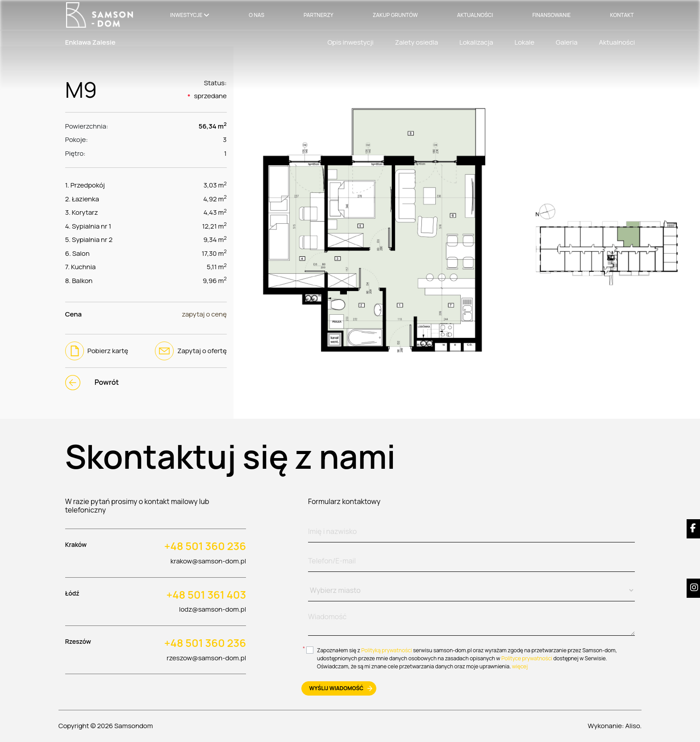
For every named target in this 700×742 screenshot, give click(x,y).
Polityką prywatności (387, 650)
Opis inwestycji (350, 42)
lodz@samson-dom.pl (212, 609)
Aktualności (475, 15)
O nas (256, 15)
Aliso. (634, 726)
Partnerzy (319, 15)
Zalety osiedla (417, 42)
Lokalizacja (476, 42)
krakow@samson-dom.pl (208, 561)
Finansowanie (551, 15)
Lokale (525, 42)
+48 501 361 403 (206, 595)
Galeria (567, 42)
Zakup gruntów (395, 15)
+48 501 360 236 (205, 546)
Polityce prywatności (527, 658)
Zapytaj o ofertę (191, 351)
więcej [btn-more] (520, 666)
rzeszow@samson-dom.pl (206, 658)
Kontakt (622, 15)
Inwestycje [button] (186, 15)
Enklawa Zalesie (90, 42)
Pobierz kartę (97, 351)
